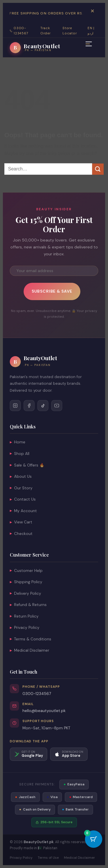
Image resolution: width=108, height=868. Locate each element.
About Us (21, 476)
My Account (23, 511)
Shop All (20, 454)
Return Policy (24, 616)
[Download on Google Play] (29, 754)
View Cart (21, 522)
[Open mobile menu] (89, 45)
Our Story (21, 488)
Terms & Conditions (31, 639)
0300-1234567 (37, 694)
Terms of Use (48, 858)
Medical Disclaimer (30, 650)
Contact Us (23, 499)
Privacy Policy (25, 628)
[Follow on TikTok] (43, 406)
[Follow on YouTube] (57, 406)
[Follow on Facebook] (29, 406)
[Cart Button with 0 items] (94, 839)
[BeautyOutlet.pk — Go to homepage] (35, 48)
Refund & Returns (28, 605)
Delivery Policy (25, 593)
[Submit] (98, 169)
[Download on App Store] (69, 754)
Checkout (21, 534)
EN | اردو (91, 31)
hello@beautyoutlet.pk (44, 711)
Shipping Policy (26, 582)
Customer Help (26, 571)
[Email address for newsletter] (54, 271)
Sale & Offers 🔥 (27, 465)
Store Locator (70, 31)
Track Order (45, 31)
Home (18, 442)
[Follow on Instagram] (15, 406)
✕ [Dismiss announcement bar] (92, 11)
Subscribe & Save (52, 291)
